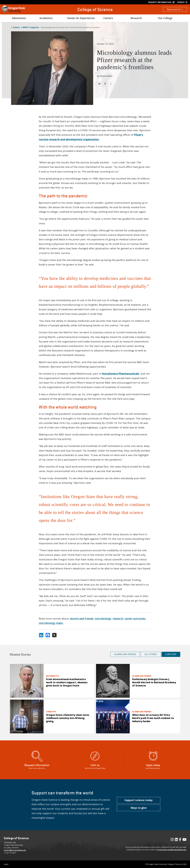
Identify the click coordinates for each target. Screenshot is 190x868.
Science (16, 27)
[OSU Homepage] (14, 12)
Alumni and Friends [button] (125, 654)
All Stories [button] (151, 654)
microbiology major (51, 623)
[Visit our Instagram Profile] (172, 840)
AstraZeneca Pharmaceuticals (121, 374)
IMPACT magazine (31, 27)
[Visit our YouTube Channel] (184, 840)
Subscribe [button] (171, 654)
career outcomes (135, 619)
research (118, 619)
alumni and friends (82, 619)
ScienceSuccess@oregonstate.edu (172, 850)
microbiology (103, 619)
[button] (139, 800)
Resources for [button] (175, 9)
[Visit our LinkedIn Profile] (176, 840)
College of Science (95, 9)
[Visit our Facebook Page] (180, 840)
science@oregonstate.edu (15, 850)
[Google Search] (183, 2)
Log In (6, 864)
